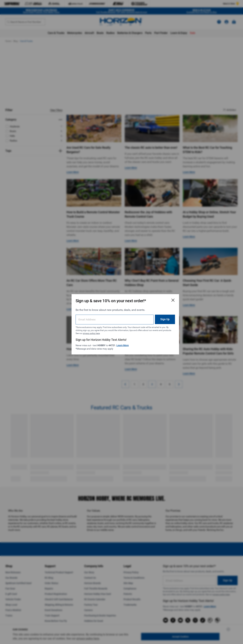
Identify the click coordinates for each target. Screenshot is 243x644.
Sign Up (156, 317)
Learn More (124, 343)
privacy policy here (112, 331)
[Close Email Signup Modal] (164, 298)
